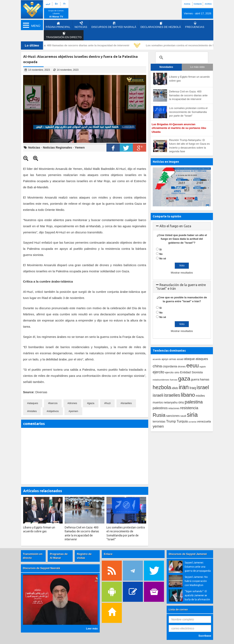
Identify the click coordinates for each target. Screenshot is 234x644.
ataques (33, 403)
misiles (33, 411)
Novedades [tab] (166, 67)
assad (180, 359)
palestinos (160, 408)
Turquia (182, 421)
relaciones (174, 408)
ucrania (192, 422)
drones (73, 403)
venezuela (204, 421)
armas (173, 359)
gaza (91, 403)
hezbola (162, 387)
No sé (163, 259)
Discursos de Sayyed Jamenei (188, 554)
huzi (108, 403)
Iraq (193, 388)
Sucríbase (205, 636)
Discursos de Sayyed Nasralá (114, 25)
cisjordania (170, 366)
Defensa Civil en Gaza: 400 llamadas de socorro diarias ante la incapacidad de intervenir (75, 45)
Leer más (92, 629)
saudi (183, 416)
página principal (58, 25)
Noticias (81, 25)
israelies (127, 403)
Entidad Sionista (192, 372)
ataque (189, 359)
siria (192, 415)
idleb (175, 388)
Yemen (80, 147)
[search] (181, 58)
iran (184, 387)
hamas (205, 379)
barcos (54, 403)
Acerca (187, 4)
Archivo (208, 4)
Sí (160, 250)
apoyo (165, 359)
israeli (158, 395)
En (56, 4)
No (161, 254)
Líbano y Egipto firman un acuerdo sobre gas (189, 79)
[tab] (182, 226)
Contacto (198, 4)
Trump (171, 421)
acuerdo (157, 359)
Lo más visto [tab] (197, 67)
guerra (195, 379)
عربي (48, 4)
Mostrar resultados (182, 273)
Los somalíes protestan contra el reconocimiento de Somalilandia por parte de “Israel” (188, 112)
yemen (74, 411)
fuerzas (174, 380)
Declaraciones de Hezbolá (161, 25)
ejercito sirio (172, 372)
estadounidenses (161, 380)
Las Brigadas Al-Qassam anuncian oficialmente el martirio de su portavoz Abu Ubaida (179, 128)
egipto (203, 367)
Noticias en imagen (166, 162)
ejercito (159, 372)
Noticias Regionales (57, 147)
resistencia (189, 408)
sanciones (173, 416)
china (157, 366)
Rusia (159, 415)
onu (181, 402)
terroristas (159, 421)
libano (188, 395)
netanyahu (171, 402)
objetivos (53, 411)
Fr (64, 4)
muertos (158, 403)
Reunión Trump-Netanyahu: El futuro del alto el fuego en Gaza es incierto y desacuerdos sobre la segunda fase (189, 146)
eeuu (193, 365)
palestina (194, 402)
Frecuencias (195, 25)
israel (203, 387)
